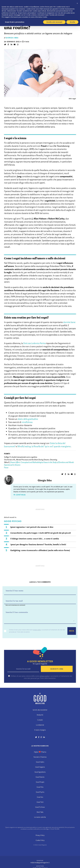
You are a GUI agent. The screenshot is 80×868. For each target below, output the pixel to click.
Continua (19, 495)
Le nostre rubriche (40, 817)
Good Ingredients (40, 772)
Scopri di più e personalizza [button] (15, 22)
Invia (72, 631)
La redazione (40, 725)
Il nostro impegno (40, 730)
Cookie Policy (40, 840)
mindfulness (27, 422)
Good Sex (40, 797)
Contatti (40, 720)
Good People (40, 782)
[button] (77, 3)
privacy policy (37, 630)
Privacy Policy (40, 835)
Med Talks (40, 812)
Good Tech (40, 802)
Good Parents (40, 777)
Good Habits (40, 762)
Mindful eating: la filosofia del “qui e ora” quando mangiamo (44, 446)
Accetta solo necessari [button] (54, 22)
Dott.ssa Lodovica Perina (34, 343)
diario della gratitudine (28, 419)
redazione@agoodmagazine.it (40, 863)
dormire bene (69, 322)
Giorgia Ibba (12, 38)
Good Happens (40, 767)
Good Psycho (13, 521)
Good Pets (40, 787)
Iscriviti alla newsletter (40, 710)
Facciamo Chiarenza (40, 757)
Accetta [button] (72, 22)
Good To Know (40, 807)
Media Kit (40, 715)
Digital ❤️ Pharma (40, 752)
